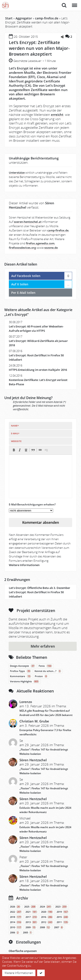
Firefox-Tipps (21, 671)
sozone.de (51, 248)
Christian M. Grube (34, 721)
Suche (64, 5)
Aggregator (24, 18)
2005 (28, 933)
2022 (16, 912)
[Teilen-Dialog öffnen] (62, 37)
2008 (45, 927)
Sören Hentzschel (33, 760)
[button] (14, 450)
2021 (32, 912)
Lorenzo (26, 702)
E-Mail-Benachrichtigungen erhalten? (32, 504)
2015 (63, 917)
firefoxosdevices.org (22, 248)
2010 (16, 927)
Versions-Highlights (25, 681)
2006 (15, 933)
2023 (61, 907)
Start (9, 18)
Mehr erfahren (43, 646)
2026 (15, 907)
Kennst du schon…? (48, 671)
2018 (16, 917)
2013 (32, 922)
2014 (16, 922)
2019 (63, 912)
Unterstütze (17, 173)
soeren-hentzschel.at (28, 222)
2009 (31, 927)
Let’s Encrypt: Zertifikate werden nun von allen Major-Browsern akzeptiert (39, 48)
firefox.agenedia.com (40, 243)
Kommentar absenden (41, 522)
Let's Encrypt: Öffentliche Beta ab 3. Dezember (40, 588)
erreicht (57, 115)
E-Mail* (15, 433)
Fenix (45, 666)
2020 (47, 912)
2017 (32, 917)
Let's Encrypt (17, 315)
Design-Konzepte (23, 666)
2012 (47, 922)
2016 (47, 917)
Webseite (16, 441)
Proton (41, 676)
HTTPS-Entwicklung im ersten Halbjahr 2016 (38, 370)
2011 (63, 922)
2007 (59, 927)
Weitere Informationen (24, 565)
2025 (30, 907)
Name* (15, 426)
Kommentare (21, 676)
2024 (46, 907)
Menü (74, 3)
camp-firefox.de (47, 18)
